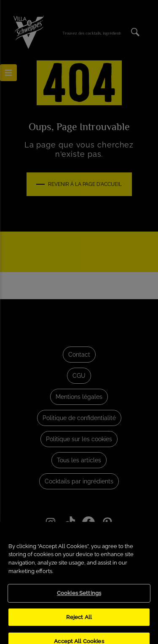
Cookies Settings (79, 600)
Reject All (79, 624)
